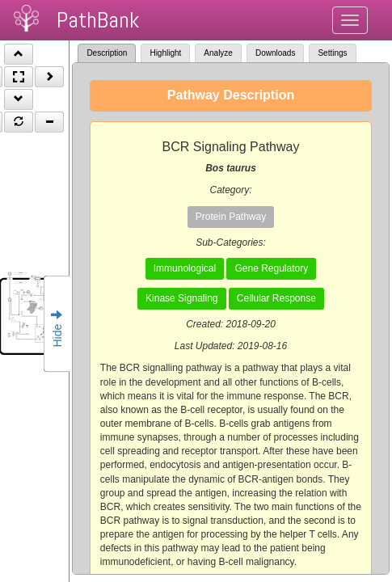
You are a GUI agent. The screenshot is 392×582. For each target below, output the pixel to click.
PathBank (98, 20)
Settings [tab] (332, 53)
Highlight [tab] (165, 53)
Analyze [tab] (218, 53)
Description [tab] (107, 53)
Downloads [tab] (275, 53)
